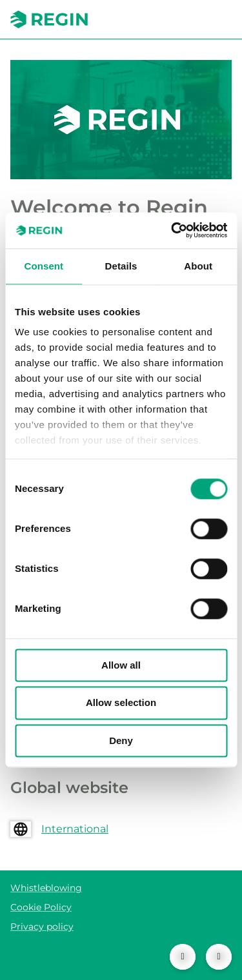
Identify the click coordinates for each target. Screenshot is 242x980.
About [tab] (198, 266)
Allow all (121, 665)
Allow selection (121, 703)
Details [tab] (121, 266)
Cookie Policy (41, 907)
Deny (121, 740)
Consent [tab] (44, 266)
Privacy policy (42, 926)
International (75, 829)
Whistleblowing (46, 888)
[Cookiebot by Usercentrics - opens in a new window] (172, 230)
